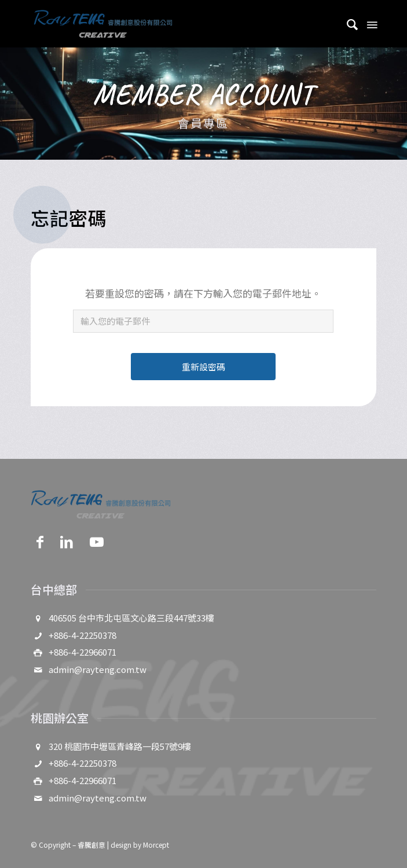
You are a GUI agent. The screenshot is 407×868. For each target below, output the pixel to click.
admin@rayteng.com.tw (98, 669)
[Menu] (371, 24)
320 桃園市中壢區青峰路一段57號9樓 (120, 746)
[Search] (347, 24)
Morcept (156, 845)
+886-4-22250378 (82, 635)
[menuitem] (347, 24)
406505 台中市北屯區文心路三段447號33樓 (131, 618)
